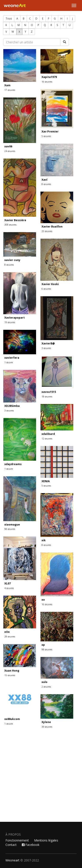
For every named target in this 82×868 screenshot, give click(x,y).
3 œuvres (46, 348)
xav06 (8, 146)
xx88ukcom (12, 719)
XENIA (46, 481)
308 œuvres (10, 225)
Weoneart (12, 860)
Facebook (31, 845)
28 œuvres (10, 637)
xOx (7, 632)
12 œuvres (47, 439)
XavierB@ (48, 343)
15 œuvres (10, 675)
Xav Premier (50, 131)
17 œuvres (10, 90)
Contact (11, 845)
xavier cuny (12, 260)
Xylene (46, 722)
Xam (7, 85)
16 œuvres (47, 82)
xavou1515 (49, 392)
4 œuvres (9, 588)
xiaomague (12, 525)
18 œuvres (47, 397)
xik (44, 540)
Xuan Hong (12, 671)
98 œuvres (10, 529)
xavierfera (12, 358)
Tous (9, 19)
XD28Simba (12, 406)
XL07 (8, 583)
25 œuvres (47, 231)
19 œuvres (10, 322)
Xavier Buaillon (52, 227)
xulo (44, 682)
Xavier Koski (50, 284)
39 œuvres (47, 727)
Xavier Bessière (15, 220)
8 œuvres (46, 184)
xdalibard (48, 434)
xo (43, 600)
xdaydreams (13, 464)
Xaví (44, 180)
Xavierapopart (15, 318)
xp (43, 645)
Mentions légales (46, 840)
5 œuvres (46, 136)
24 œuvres (10, 151)
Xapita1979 (49, 77)
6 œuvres (46, 289)
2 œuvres (46, 687)
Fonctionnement (17, 840)
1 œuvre (9, 362)
